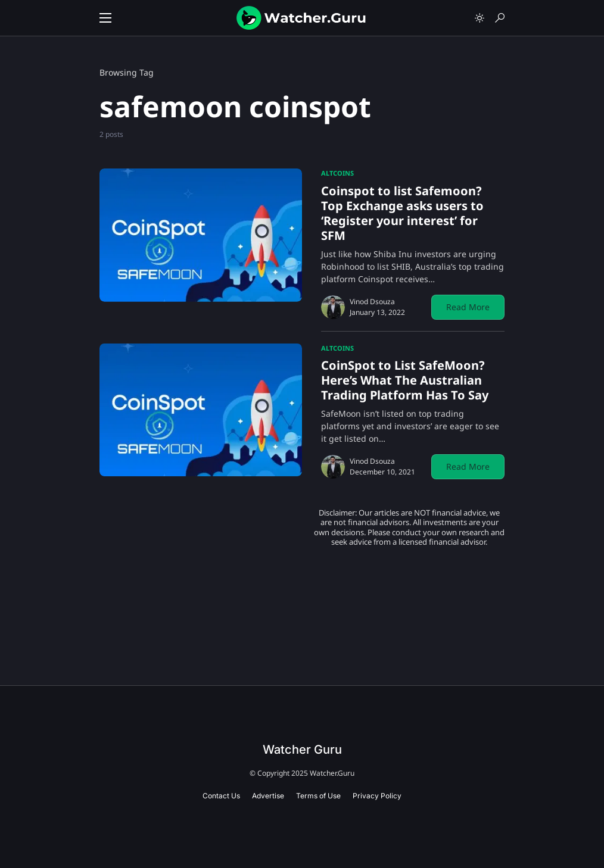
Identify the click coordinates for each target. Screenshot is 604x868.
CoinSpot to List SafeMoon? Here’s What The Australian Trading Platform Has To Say (405, 380)
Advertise (268, 796)
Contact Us (221, 796)
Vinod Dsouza (372, 302)
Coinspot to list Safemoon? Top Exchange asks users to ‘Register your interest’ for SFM (402, 213)
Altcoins (337, 173)
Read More (468, 307)
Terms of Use (318, 796)
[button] (105, 18)
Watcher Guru (302, 750)
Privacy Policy (377, 796)
